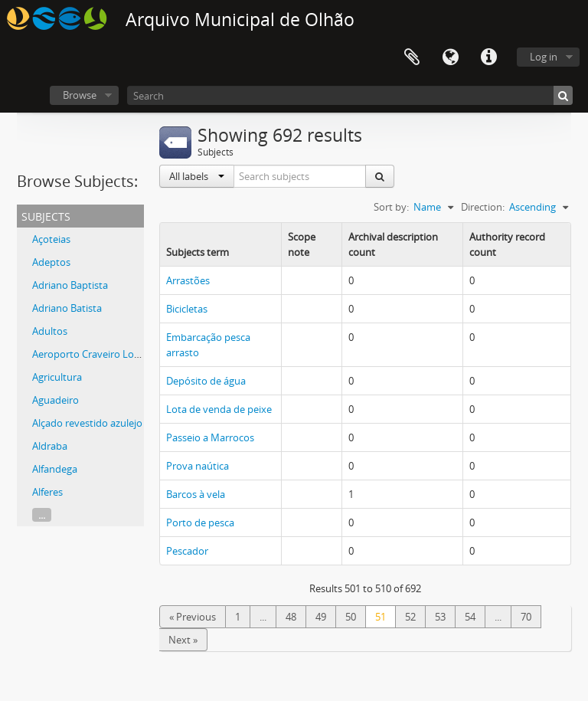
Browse (80, 95)
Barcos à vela (196, 494)
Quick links (488, 57)
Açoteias (51, 239)
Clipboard (412, 57)
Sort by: (391, 207)
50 (351, 617)
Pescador (187, 551)
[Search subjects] (300, 176)
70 (526, 617)
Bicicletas (187, 309)
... (42, 515)
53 (440, 617)
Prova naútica (198, 466)
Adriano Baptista (70, 285)
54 (470, 617)
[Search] (350, 95)
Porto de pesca (200, 522)
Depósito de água (206, 381)
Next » (183, 640)
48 (291, 617)
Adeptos (51, 262)
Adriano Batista (67, 308)
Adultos (50, 331)
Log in (544, 57)
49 (321, 617)
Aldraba (50, 446)
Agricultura (57, 377)
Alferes (47, 492)
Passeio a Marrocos (210, 437)
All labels (197, 176)
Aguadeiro (56, 400)
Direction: (483, 207)
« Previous (193, 617)
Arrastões (188, 280)
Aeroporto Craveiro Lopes (91, 354)
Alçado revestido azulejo (87, 423)
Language (450, 57)
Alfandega (55, 469)
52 (410, 617)
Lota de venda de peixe (219, 409)
